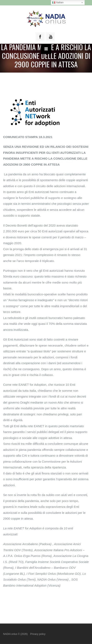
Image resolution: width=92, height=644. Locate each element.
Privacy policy (38, 634)
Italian (58, 2)
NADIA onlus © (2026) (16, 634)
